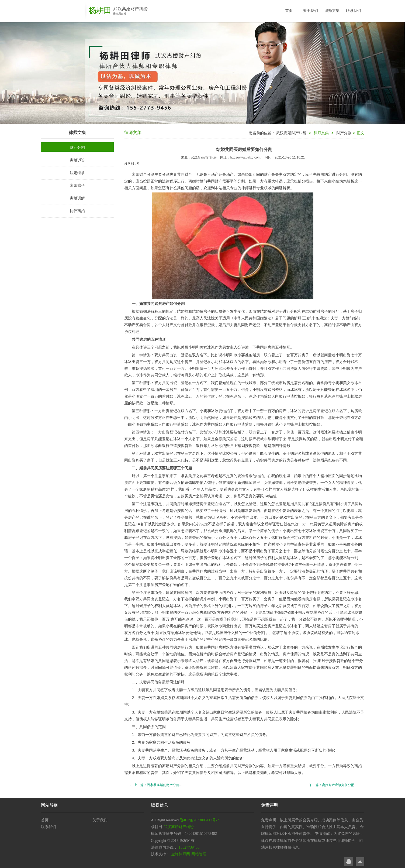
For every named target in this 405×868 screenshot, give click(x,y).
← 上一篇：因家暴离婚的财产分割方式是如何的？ (166, 785)
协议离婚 (77, 211)
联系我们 (354, 11)
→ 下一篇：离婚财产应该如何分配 (330, 785)
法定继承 (77, 173)
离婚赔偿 (77, 185)
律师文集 (332, 11)
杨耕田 (100, 10)
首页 (289, 11)
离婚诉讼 (77, 160)
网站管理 (199, 854)
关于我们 (310, 11)
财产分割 (77, 147)
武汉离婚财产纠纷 (291, 133)
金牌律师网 (181, 854)
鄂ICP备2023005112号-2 (200, 820)
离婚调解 (77, 198)
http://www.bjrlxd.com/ (246, 157)
